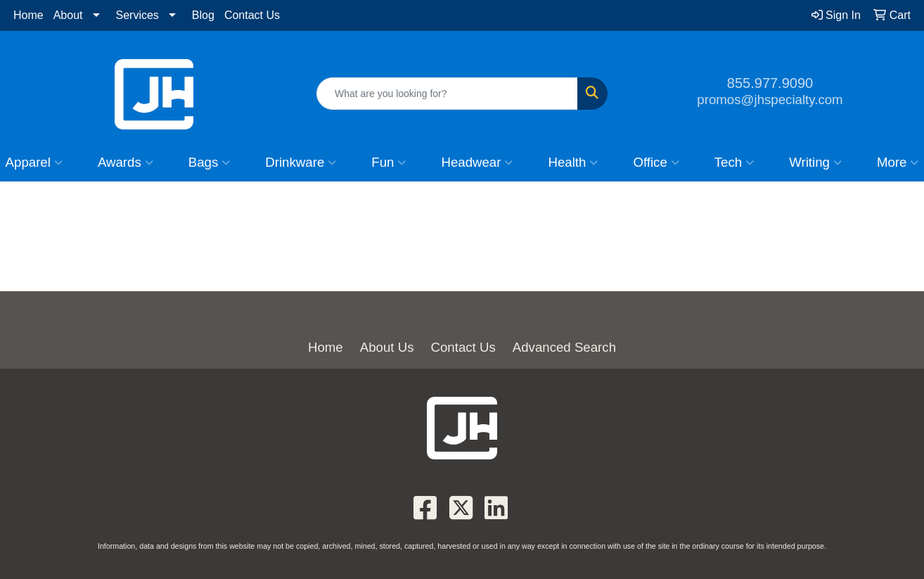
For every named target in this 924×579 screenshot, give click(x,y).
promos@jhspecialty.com (770, 100)
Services (137, 15)
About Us (387, 347)
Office (656, 163)
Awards (126, 163)
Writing (815, 163)
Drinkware (301, 163)
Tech (734, 163)
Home (28, 15)
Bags (210, 163)
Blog (203, 15)
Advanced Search (564, 347)
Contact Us (252, 15)
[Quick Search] (447, 94)
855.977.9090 (770, 83)
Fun (389, 163)
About (68, 15)
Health (573, 163)
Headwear (477, 163)
